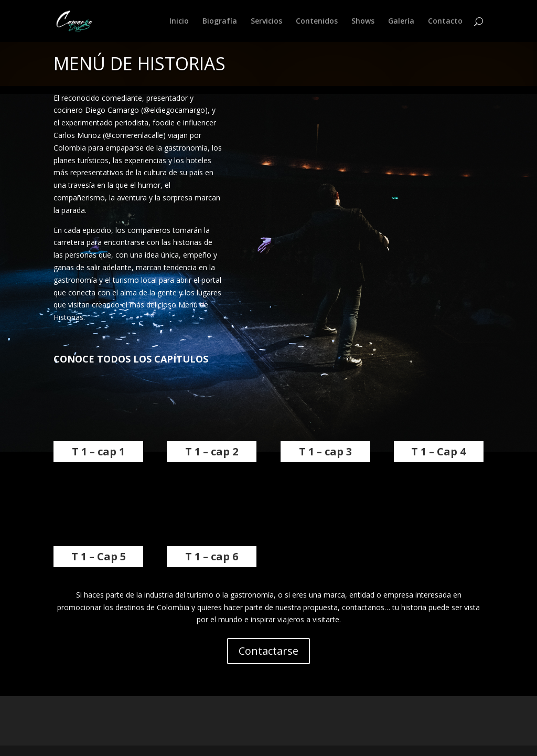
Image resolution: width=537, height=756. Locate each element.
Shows (363, 22)
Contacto (445, 22)
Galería (401, 22)
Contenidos (317, 22)
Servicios (266, 22)
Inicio (179, 22)
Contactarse (268, 651)
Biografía (220, 22)
